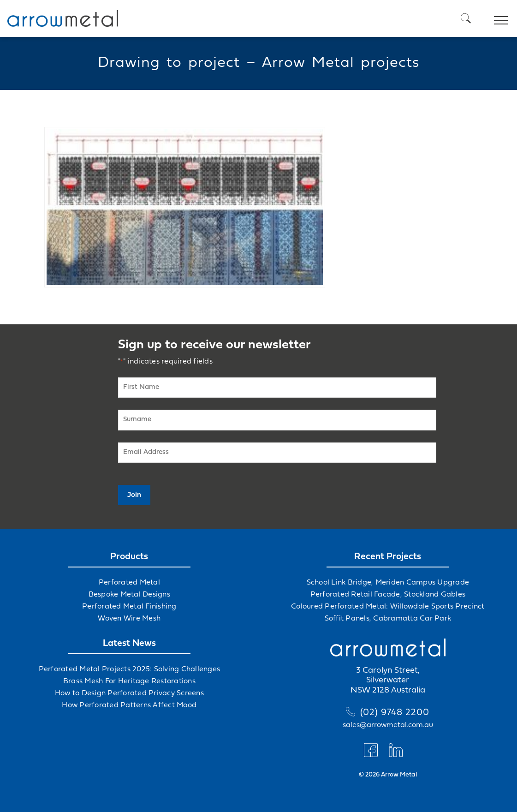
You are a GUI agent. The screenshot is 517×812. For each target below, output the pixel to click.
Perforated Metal (129, 583)
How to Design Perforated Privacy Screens (129, 693)
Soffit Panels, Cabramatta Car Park (388, 619)
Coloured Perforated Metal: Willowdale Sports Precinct (388, 607)
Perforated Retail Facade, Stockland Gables (388, 595)
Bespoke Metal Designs (129, 595)
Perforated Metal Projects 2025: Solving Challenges (130, 669)
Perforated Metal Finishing (129, 607)
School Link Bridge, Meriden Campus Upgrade (388, 583)
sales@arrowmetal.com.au (388, 725)
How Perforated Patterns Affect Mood (129, 705)
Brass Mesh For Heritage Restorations (129, 681)
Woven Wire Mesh (129, 619)
